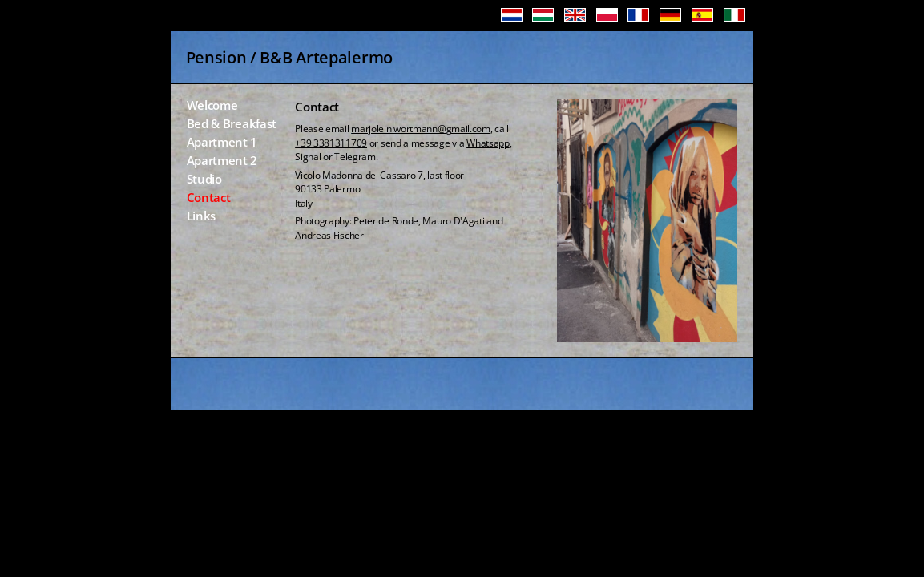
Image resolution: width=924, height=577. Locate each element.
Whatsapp (488, 143)
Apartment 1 (222, 143)
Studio (204, 180)
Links (202, 217)
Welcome (212, 106)
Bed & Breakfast (232, 125)
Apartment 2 (222, 161)
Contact (209, 198)
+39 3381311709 (331, 143)
